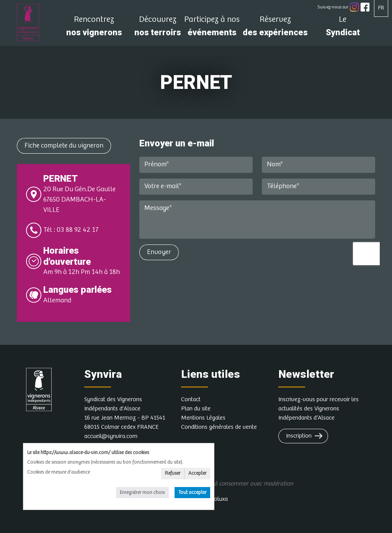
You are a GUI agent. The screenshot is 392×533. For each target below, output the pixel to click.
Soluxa (219, 499)
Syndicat (343, 28)
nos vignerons (94, 28)
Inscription (299, 436)
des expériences (275, 28)
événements (212, 28)
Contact (191, 399)
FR (381, 8)
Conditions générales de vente (219, 427)
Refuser (173, 473)
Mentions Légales (203, 418)
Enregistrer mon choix (142, 493)
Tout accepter (192, 493)
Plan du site (196, 409)
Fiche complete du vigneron (64, 146)
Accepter (197, 473)
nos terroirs (158, 28)
